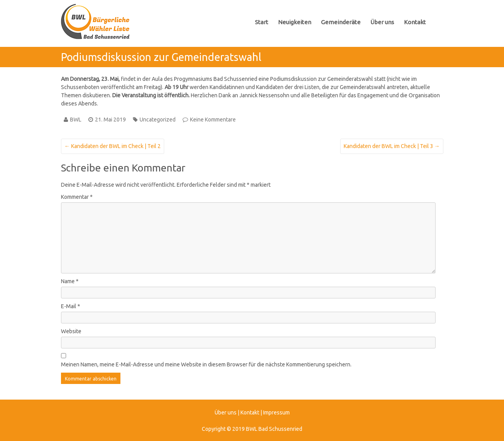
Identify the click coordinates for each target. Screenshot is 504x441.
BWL (76, 120)
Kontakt (415, 22)
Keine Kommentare (213, 120)
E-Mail (71, 306)
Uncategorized (158, 120)
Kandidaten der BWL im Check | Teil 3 (392, 146)
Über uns (382, 22)
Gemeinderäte (341, 22)
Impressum (276, 412)
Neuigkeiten (295, 22)
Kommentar (77, 197)
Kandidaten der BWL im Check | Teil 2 (113, 146)
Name (70, 281)
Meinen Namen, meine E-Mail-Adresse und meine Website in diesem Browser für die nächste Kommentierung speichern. (206, 364)
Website (71, 331)
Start (262, 22)
